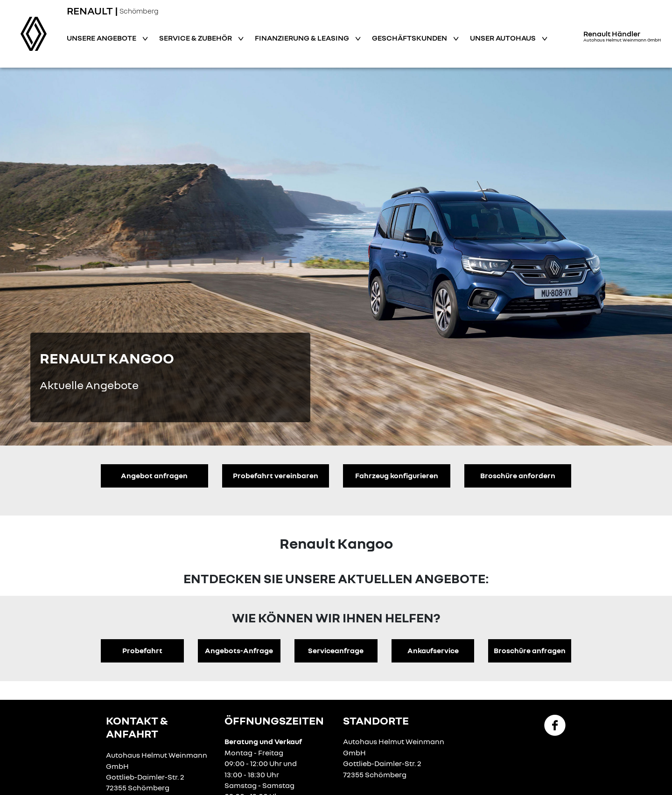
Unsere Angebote (102, 38)
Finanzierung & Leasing (303, 38)
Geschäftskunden (410, 38)
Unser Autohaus (504, 38)
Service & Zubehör (196, 38)
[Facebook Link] (555, 725)
